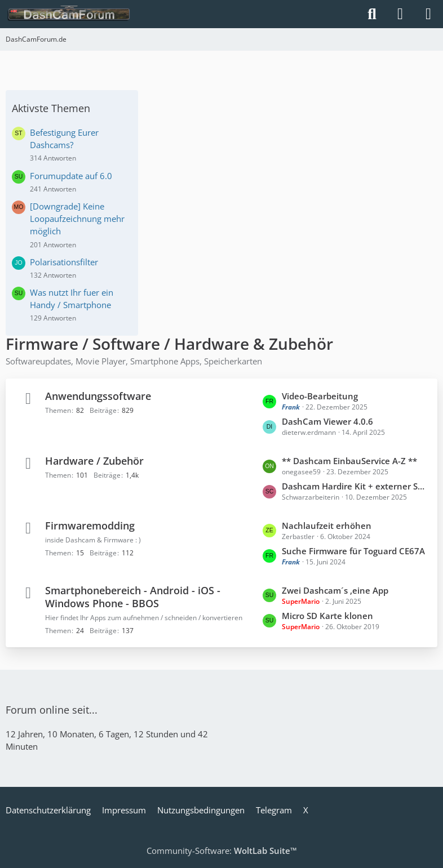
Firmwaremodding (90, 526)
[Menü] (428, 14)
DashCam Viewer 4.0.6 (327, 421)
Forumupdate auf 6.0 (71, 176)
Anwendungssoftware (98, 396)
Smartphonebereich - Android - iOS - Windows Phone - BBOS (133, 597)
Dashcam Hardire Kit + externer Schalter (354, 486)
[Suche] (372, 14)
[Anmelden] (400, 14)
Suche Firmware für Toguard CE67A (353, 551)
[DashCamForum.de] (69, 14)
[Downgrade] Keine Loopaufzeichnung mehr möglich (77, 219)
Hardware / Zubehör (94, 461)
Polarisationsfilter (64, 262)
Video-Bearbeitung (320, 396)
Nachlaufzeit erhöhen (327, 526)
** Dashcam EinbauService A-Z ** (349, 461)
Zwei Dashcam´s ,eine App (335, 590)
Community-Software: (222, 851)
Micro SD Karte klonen (327, 616)
